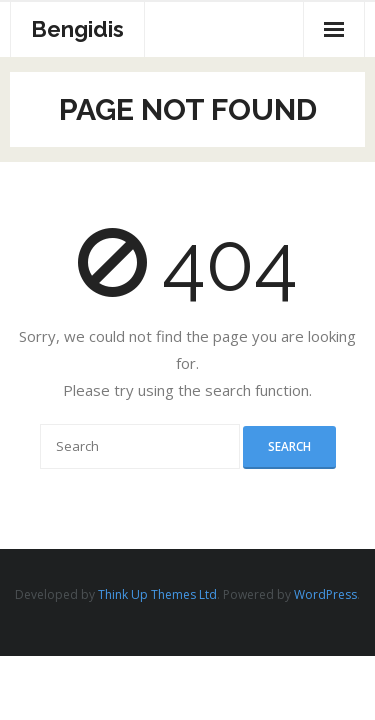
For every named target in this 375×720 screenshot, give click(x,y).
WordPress (325, 594)
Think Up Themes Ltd (157, 594)
